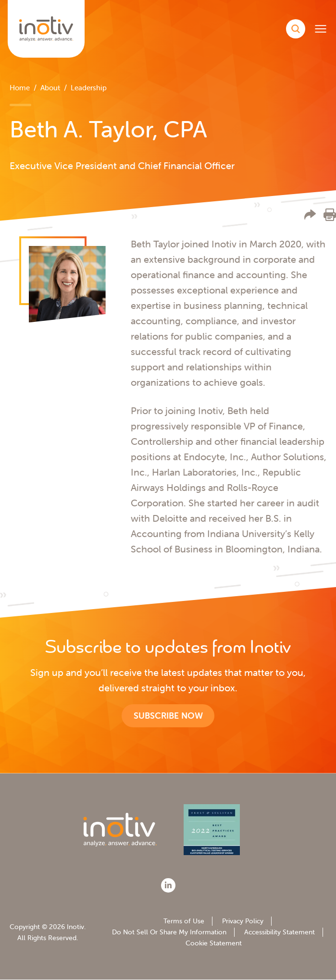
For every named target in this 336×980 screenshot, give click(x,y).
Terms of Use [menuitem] (184, 921)
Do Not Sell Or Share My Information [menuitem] (169, 932)
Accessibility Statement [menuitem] (280, 932)
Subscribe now (168, 716)
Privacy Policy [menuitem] (243, 921)
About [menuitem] (50, 88)
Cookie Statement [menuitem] (214, 943)
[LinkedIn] (168, 885)
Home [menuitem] (20, 88)
